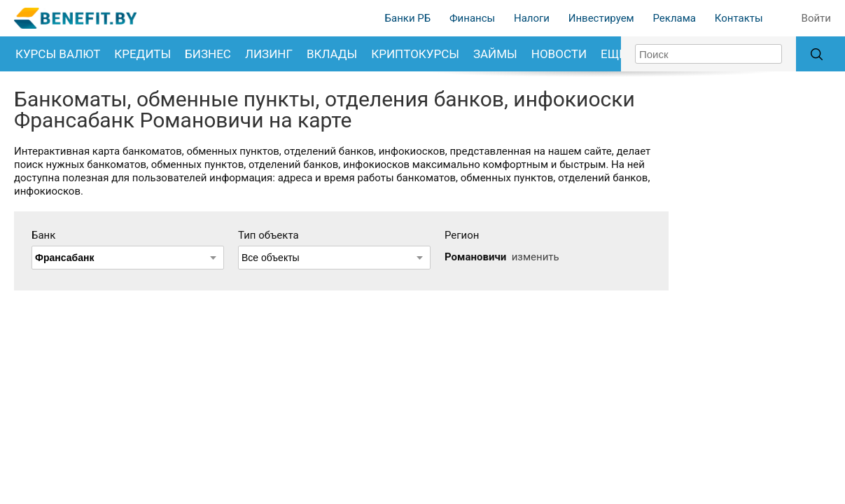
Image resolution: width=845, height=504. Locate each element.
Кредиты (142, 54)
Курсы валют (58, 54)
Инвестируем (601, 18)
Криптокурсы (415, 54)
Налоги (532, 18)
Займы (495, 54)
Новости (559, 54)
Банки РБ (408, 18)
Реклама (674, 18)
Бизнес (208, 54)
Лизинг (269, 54)
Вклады (332, 54)
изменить (536, 257)
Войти (816, 18)
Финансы (472, 18)
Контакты (739, 18)
